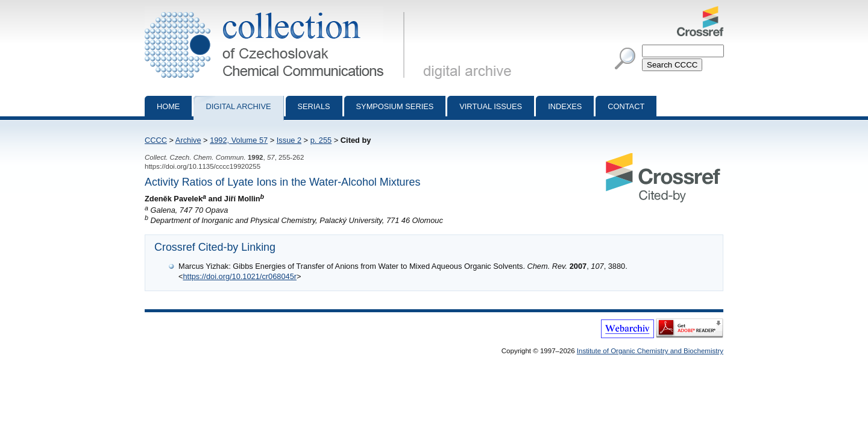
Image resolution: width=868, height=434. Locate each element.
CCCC (156, 140)
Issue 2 (289, 140)
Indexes (565, 106)
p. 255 (321, 140)
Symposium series (395, 106)
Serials (314, 106)
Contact (626, 106)
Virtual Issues (491, 106)
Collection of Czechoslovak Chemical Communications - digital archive (277, 11)
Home (168, 106)
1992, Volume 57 (239, 140)
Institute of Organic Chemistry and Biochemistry (650, 351)
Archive (188, 140)
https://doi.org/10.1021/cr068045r (240, 276)
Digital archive (238, 106)
